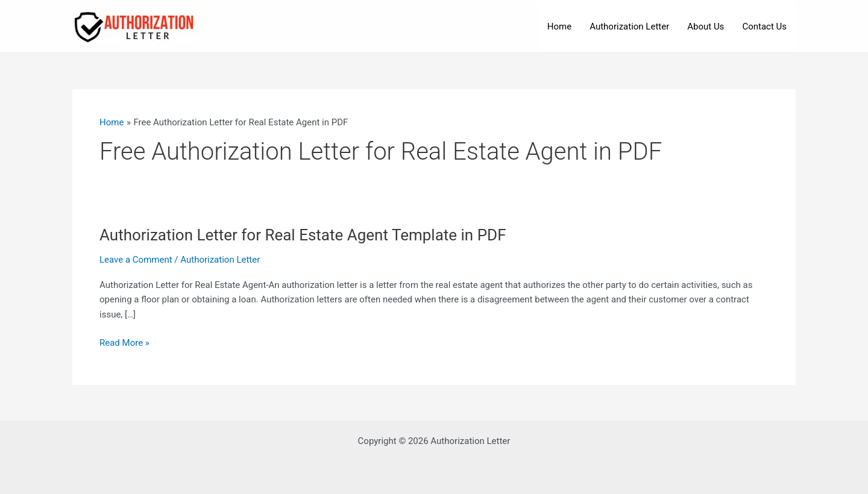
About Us (706, 27)
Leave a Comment (136, 260)
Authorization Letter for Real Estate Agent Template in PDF (303, 235)
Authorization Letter (629, 27)
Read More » (124, 343)
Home (559, 27)
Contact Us (764, 27)
